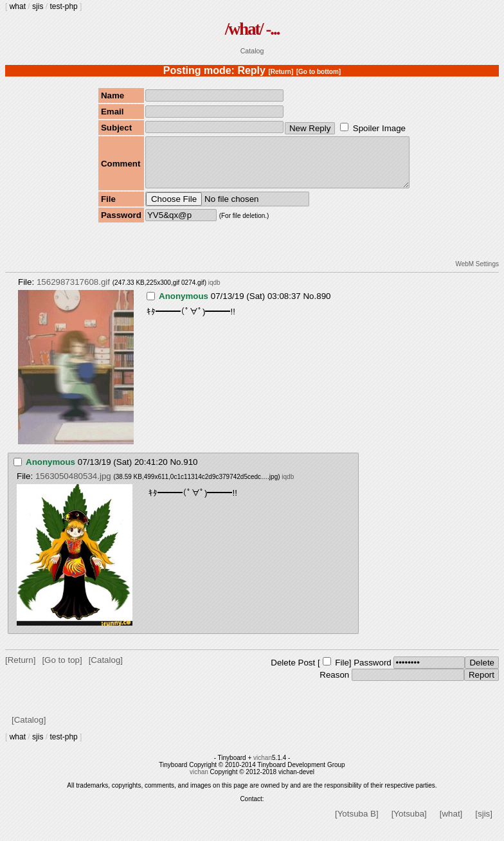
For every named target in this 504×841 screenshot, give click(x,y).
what (18, 6)
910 (190, 472)
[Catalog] (106, 670)
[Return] (281, 72)
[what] (451, 823)
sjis (38, 6)
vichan (263, 767)
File (342, 672)
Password (373, 672)
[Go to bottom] (319, 72)
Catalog (252, 51)
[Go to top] (62, 670)
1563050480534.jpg (73, 486)
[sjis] (484, 823)
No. (310, 306)
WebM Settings (477, 274)
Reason (334, 684)
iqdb (214, 292)
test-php (63, 6)
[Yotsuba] (409, 823)
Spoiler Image (379, 128)
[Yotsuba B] (357, 823)
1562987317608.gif (73, 292)
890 (323, 306)
